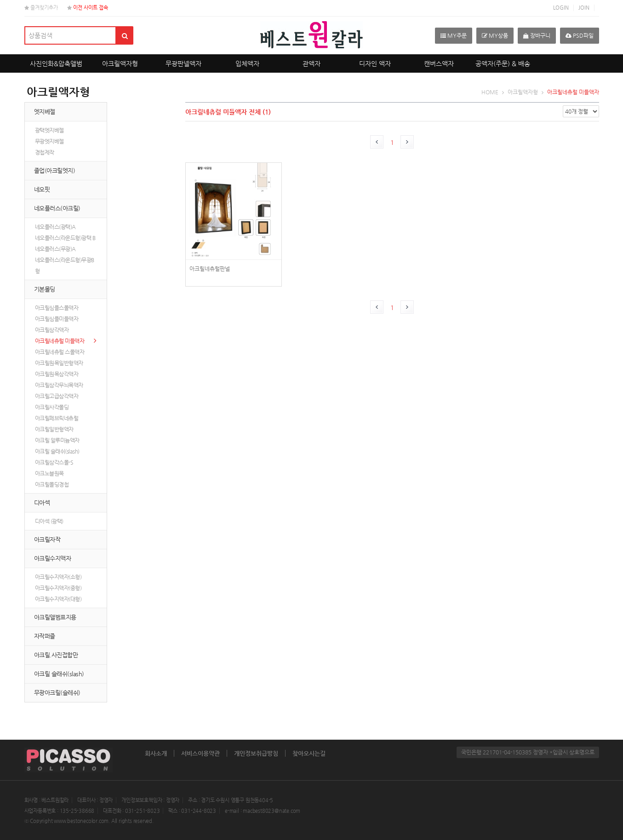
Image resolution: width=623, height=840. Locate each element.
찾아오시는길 (309, 753)
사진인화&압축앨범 (56, 63)
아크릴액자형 (120, 63)
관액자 (311, 63)
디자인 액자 (375, 63)
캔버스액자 (439, 63)
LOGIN (561, 8)
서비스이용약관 (200, 753)
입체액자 (247, 63)
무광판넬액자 (183, 63)
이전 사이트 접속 (88, 8)
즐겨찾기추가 (41, 8)
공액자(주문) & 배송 (503, 63)
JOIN (584, 8)
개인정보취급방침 (256, 753)
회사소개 (156, 753)
